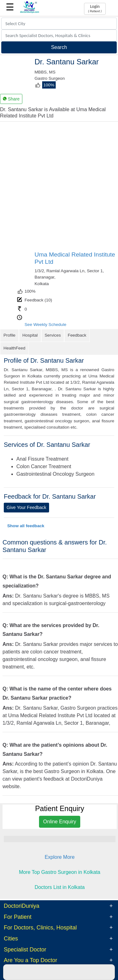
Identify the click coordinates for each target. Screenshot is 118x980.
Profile (9, 335)
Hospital (29, 335)
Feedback (75, 335)
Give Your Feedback (26, 494)
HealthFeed (102, 335)
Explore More (60, 844)
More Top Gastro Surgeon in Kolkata (60, 859)
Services (52, 335)
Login (95, 8)
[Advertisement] (59, 189)
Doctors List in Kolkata (60, 874)
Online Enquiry (60, 809)
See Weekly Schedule (45, 325)
